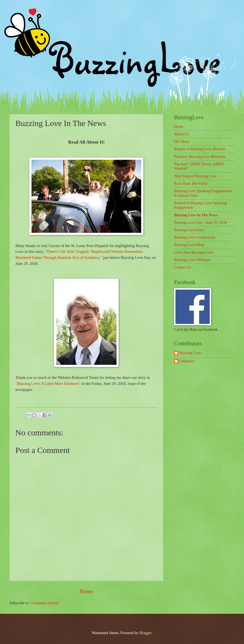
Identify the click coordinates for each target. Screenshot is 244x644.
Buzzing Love (190, 353)
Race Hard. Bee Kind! (191, 184)
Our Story (182, 142)
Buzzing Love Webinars (192, 260)
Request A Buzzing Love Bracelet (200, 149)
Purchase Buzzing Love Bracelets (200, 157)
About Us (181, 134)
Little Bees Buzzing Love (193, 252)
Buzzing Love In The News (196, 215)
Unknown (187, 361)
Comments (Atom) (45, 603)
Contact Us (183, 267)
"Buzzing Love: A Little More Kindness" (48, 383)
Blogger (145, 633)
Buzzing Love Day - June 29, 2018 (201, 222)
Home (86, 591)
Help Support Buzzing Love (195, 176)
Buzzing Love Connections (195, 237)
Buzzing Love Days (189, 230)
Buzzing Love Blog (189, 245)
